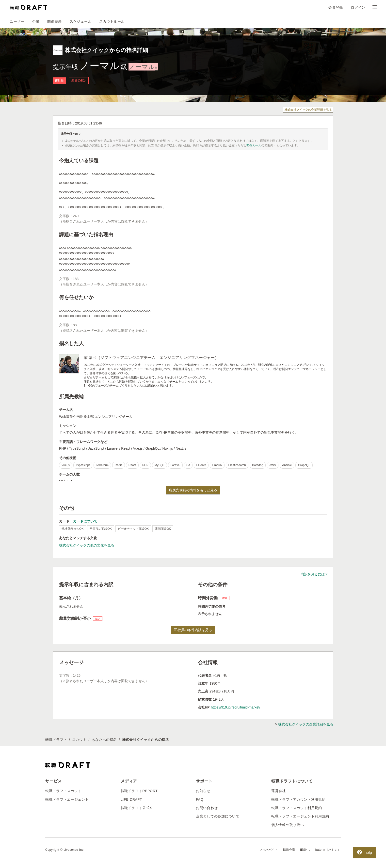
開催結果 (55, 21)
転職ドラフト (56, 740)
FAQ (200, 799)
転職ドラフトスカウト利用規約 (297, 808)
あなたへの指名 (104, 740)
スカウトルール (112, 21)
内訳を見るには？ (314, 574)
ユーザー (17, 21)
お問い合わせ (207, 808)
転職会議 (289, 850)
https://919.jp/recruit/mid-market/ (235, 707)
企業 (36, 21)
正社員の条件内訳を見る (193, 630)
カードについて (85, 521)
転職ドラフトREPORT (139, 791)
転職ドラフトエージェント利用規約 (300, 816)
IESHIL (305, 850)
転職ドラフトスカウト (63, 791)
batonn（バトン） (328, 850)
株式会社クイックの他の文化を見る (87, 545)
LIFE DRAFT (131, 799)
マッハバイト (269, 850)
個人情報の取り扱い (288, 825)
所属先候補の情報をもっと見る (193, 490)
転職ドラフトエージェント (67, 799)
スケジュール (80, 21)
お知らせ (203, 791)
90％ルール (254, 145)
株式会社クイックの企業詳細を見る (308, 110)
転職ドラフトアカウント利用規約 (298, 799)
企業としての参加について (218, 816)
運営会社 (279, 791)
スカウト (79, 740)
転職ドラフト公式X (136, 808)
